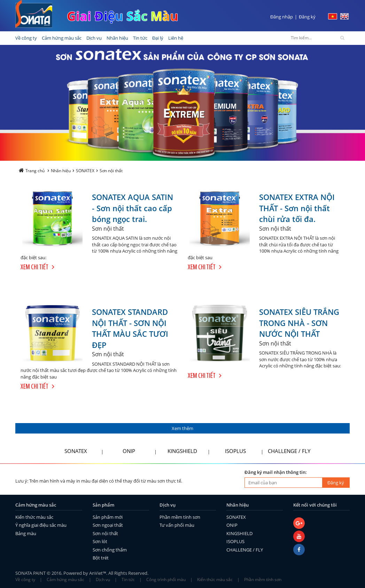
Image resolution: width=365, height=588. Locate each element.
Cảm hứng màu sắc (65, 579)
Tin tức (128, 579)
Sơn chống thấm (110, 550)
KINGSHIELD (182, 451)
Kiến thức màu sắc (34, 517)
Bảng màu (26, 533)
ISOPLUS (235, 451)
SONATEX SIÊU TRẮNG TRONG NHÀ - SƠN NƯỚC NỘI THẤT (299, 323)
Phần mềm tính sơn (180, 517)
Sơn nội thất (105, 533)
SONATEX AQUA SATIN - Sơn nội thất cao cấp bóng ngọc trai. (133, 208)
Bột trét (101, 558)
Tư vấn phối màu (177, 525)
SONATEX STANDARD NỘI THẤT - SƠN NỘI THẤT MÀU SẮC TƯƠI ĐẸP (130, 328)
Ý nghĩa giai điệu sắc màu (41, 525)
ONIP (129, 451)
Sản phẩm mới (108, 517)
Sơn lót (100, 541)
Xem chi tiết (37, 268)
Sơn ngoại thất (108, 525)
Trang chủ (32, 171)
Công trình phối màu (166, 579)
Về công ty (25, 579)
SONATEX (76, 451)
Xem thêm (182, 428)
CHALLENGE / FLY (289, 451)
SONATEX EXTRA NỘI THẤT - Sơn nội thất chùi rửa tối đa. (297, 208)
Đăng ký (307, 17)
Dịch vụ (103, 579)
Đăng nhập (282, 17)
